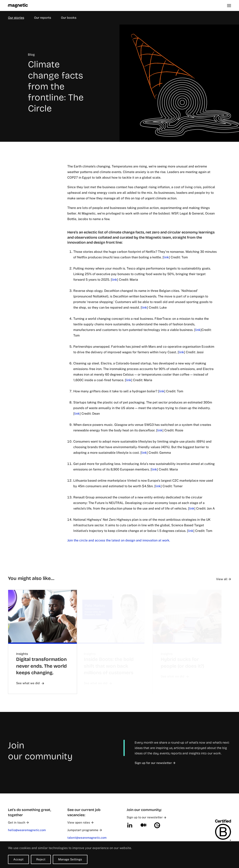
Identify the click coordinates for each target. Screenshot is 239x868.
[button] (229, 5)
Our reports (43, 18)
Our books (69, 18)
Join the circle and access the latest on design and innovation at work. (116, 540)
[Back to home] (18, 5)
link (163, 257)
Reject (41, 859)
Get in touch (18, 822)
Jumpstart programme (85, 830)
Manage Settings (70, 859)
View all (229, 579)
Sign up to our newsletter (146, 817)
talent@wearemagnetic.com (87, 838)
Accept (18, 859)
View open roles (80, 822)
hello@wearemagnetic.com (27, 830)
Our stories (16, 18)
